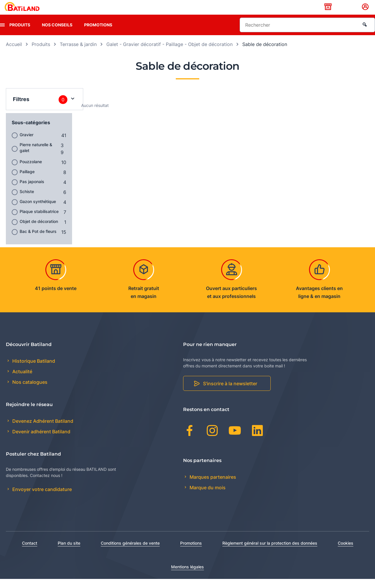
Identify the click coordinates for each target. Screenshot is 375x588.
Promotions (98, 34)
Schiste (27, 201)
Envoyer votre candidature (41, 499)
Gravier (27, 144)
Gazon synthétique (38, 211)
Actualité (22, 381)
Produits (20, 34)
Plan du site (69, 552)
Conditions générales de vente (130, 552)
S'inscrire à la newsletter (230, 393)
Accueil (14, 53)
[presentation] (2, 34)
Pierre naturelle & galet (36, 157)
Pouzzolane (31, 171)
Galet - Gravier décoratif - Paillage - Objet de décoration (169, 53)
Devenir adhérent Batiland (41, 441)
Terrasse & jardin (78, 53)
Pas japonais (32, 191)
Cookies (346, 552)
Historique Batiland (33, 370)
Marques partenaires (212, 486)
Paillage (27, 181)
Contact (30, 552)
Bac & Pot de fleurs (38, 240)
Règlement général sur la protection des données (270, 552)
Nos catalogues (29, 391)
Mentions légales (187, 576)
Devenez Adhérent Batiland (42, 430)
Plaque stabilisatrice (39, 220)
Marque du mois (207, 497)
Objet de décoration (39, 230)
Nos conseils (57, 34)
